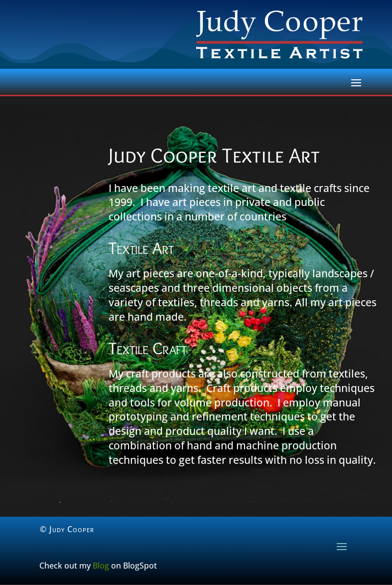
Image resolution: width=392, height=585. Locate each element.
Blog (101, 566)
